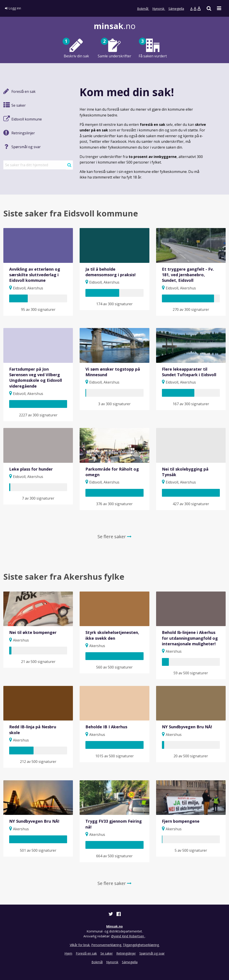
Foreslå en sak (86, 953)
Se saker (107, 953)
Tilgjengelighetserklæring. (141, 945)
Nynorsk (159, 9)
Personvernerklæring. (107, 945)
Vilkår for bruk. (80, 945)
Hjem (68, 953)
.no (115, 26)
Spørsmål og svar (152, 953)
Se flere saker (114, 537)
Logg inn (13, 8)
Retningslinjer (126, 953)
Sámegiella (176, 9)
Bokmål (143, 9)
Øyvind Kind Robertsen (128, 936)
